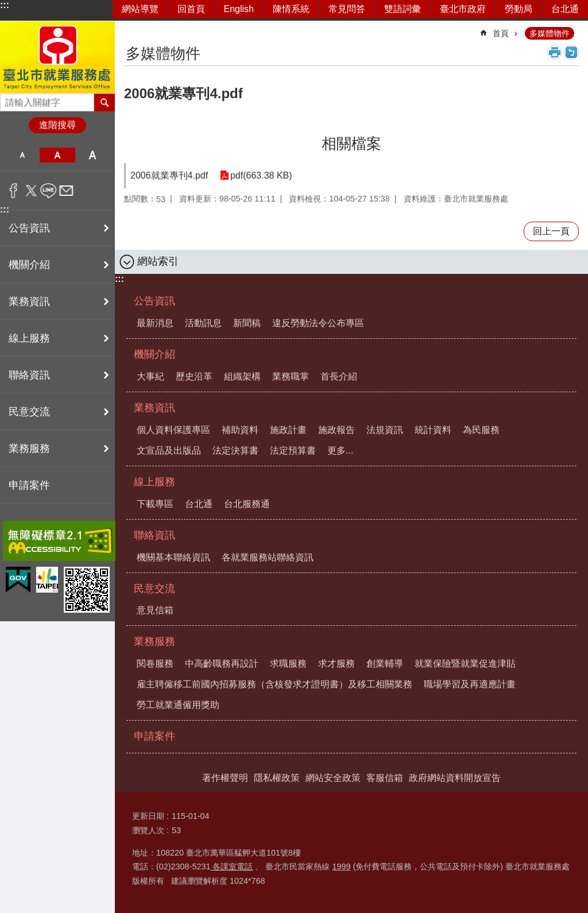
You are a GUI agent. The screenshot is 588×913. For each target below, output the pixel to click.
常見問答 (347, 9)
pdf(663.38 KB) (261, 175)
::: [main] (131, 28)
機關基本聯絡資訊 (173, 557)
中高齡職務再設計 (222, 664)
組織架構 (242, 376)
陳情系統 (291, 9)
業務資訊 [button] (29, 301)
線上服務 (154, 482)
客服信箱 (385, 778)
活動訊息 (203, 323)
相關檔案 (351, 144)
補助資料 (240, 430)
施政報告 (336, 430)
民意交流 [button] (29, 412)
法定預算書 (293, 450)
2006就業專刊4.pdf (169, 175)
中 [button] (57, 155)
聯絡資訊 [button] (29, 375)
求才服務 (336, 664)
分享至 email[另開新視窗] (66, 191)
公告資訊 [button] (29, 228)
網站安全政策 (333, 778)
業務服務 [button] (29, 448)
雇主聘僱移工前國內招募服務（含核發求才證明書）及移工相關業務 (274, 684)
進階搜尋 (57, 125)
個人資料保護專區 (173, 430)
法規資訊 (385, 430)
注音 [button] (571, 52)
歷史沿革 (194, 376)
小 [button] (22, 155)
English (239, 9)
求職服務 (288, 664)
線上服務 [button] (29, 338)
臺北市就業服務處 (57, 57)
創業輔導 (385, 664)
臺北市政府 (463, 9)
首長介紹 (339, 376)
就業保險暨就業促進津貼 (465, 664)
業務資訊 (154, 408)
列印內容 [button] (555, 52)
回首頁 (191, 9)
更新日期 (148, 816)
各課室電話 (231, 866)
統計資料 (433, 430)
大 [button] (93, 155)
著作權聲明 (225, 778)
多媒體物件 (550, 33)
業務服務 (154, 641)
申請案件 (29, 485)
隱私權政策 (277, 778)
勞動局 (519, 9)
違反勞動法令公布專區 (318, 323)
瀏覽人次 (148, 830)
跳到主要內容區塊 (6, 6)
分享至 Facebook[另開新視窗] (13, 191)
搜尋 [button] (105, 102)
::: (5, 5)
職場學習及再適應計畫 (470, 684)
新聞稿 (247, 323)
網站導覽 (140, 9)
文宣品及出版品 (169, 450)
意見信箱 (155, 610)
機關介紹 (154, 354)
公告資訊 (154, 301)
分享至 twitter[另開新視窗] (31, 191)
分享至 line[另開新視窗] (49, 191)
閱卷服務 (155, 664)
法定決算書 (235, 450)
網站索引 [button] (158, 261)
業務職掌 (291, 376)
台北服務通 (247, 504)
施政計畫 (288, 430)
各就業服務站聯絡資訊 (268, 557)
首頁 (501, 33)
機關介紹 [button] (29, 265)
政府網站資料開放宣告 (455, 778)
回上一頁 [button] (551, 231)
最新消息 (155, 323)
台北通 (565, 9)
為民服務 (481, 430)
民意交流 (154, 589)
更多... (340, 450)
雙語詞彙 (403, 9)
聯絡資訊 (154, 535)
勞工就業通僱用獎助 (178, 705)
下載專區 (155, 504)
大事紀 (150, 376)
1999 (341, 866)
